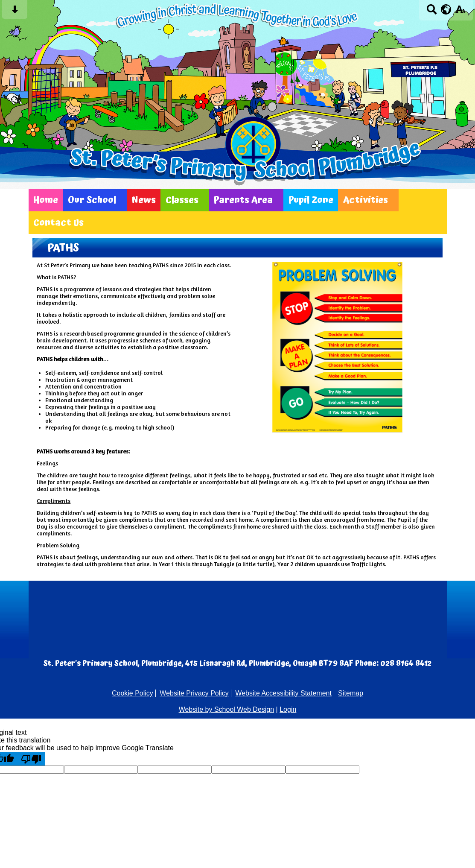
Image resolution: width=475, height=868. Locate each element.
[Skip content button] (15, 12)
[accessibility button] (460, 12)
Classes (182, 200)
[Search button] (432, 12)
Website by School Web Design (227, 709)
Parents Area (243, 200)
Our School (92, 200)
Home (46, 200)
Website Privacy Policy (194, 693)
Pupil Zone (311, 200)
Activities (366, 200)
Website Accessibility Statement (283, 693)
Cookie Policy (133, 693)
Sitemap (351, 693)
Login (288, 709)
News (144, 200)
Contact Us (58, 223)
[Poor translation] (31, 759)
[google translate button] (446, 9)
